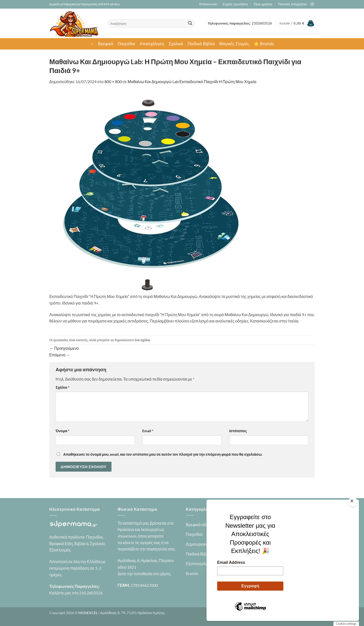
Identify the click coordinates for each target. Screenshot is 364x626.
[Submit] (190, 24)
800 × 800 (113, 82)
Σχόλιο (63, 387)
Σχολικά (176, 44)
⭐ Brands (264, 44)
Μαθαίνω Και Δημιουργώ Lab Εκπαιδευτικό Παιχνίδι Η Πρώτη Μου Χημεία (192, 82)
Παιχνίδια (127, 44)
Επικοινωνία (208, 4)
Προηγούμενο (64, 348)
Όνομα (63, 431)
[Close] (353, 502)
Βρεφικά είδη (197, 525)
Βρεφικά (106, 44)
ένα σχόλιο (142, 340)
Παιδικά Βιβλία (201, 44)
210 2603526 (91, 593)
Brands (192, 573)
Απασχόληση (152, 44)
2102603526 (262, 23)
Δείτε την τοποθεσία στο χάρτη (144, 574)
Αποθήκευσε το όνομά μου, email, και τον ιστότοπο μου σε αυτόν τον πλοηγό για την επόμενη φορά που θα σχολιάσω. (163, 454)
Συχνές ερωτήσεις (235, 4)
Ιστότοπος (238, 431)
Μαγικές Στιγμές (234, 44)
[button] (297, 24)
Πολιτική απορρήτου (293, 4)
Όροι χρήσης (263, 4)
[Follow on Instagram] (312, 4)
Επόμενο (60, 355)
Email (148, 431)
